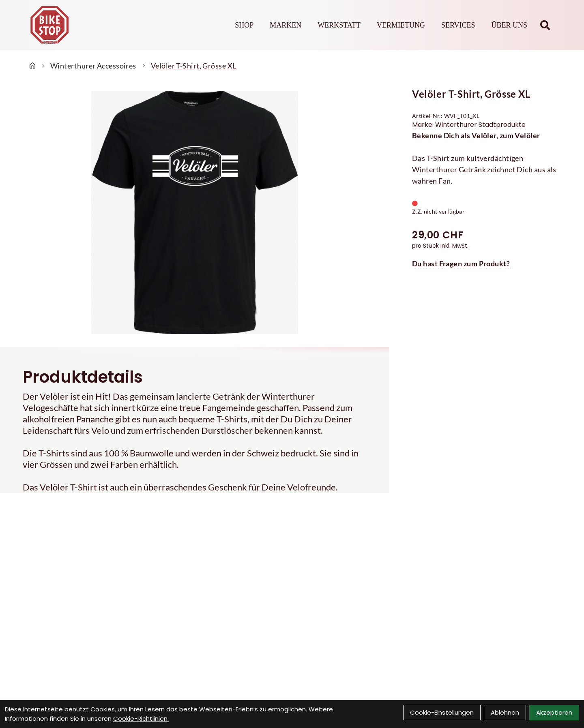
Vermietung (401, 25)
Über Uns (509, 25)
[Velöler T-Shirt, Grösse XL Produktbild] (195, 212)
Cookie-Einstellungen (442, 712)
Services (458, 25)
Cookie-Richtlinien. (141, 718)
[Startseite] (32, 66)
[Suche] (545, 25)
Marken (286, 25)
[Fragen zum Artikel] (487, 263)
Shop (244, 25)
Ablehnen (505, 712)
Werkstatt (339, 25)
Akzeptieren (554, 712)
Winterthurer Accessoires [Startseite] (93, 66)
